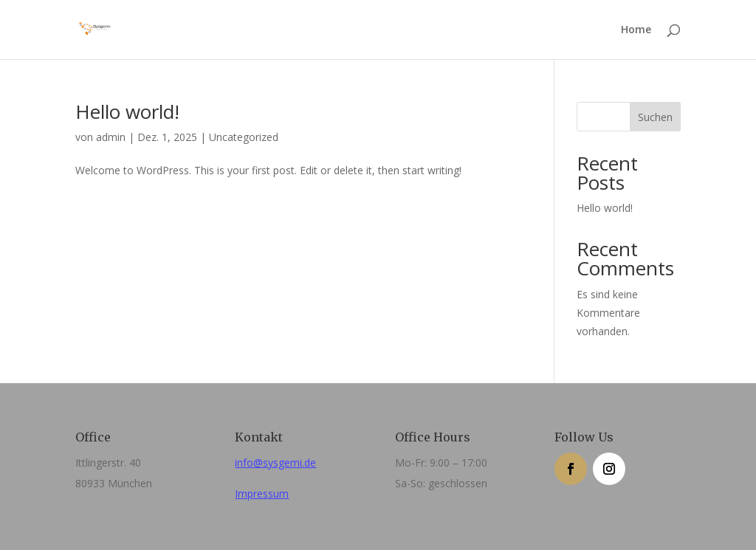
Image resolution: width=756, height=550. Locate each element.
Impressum (262, 494)
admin (111, 137)
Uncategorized (244, 137)
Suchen (655, 117)
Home (636, 30)
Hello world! (127, 111)
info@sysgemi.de (275, 463)
